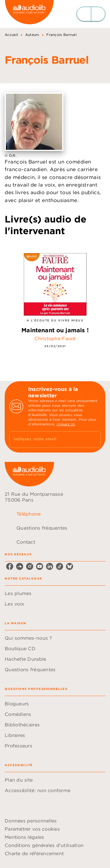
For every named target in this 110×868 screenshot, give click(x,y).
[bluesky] (70, 566)
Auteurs (32, 35)
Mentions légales (24, 837)
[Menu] (91, 14)
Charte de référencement (34, 853)
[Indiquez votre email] (48, 440)
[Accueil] (29, 14)
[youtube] (40, 566)
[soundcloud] (20, 566)
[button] (55, 593)
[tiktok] (60, 566)
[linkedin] (50, 566)
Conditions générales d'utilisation (44, 845)
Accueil (11, 35)
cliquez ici (66, 424)
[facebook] (10, 566)
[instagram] (30, 566)
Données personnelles (31, 821)
